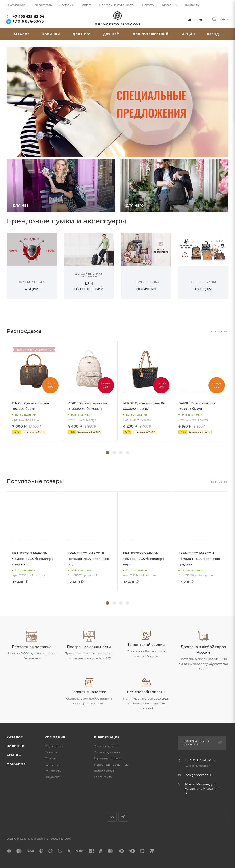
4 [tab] (127, 453)
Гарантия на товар (108, 758)
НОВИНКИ (146, 289)
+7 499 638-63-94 (28, 17)
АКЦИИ (32, 289)
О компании (54, 746)
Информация (107, 737)
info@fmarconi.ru (199, 775)
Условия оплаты (106, 746)
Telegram (201, 19)
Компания (55, 737)
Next (232, 397)
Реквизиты (53, 771)
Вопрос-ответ (104, 771)
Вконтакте (189, 19)
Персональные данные (111, 765)
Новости (51, 752)
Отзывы (51, 758)
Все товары (220, 332)
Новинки (16, 746)
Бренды (14, 755)
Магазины (16, 764)
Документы (53, 777)
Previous (3, 397)
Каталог (15, 737)
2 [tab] (114, 453)
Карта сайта (103, 777)
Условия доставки (107, 752)
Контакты (52, 765)
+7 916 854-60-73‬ (25, 21)
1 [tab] (108, 453)
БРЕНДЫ (203, 289)
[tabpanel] (34, 391)
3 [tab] (121, 453)
